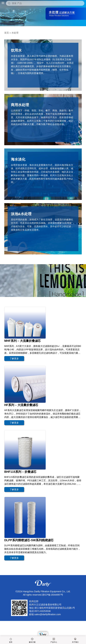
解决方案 (32, 640)
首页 (11, 640)
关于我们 (75, 640)
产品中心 (54, 640)
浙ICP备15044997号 (53, 595)
